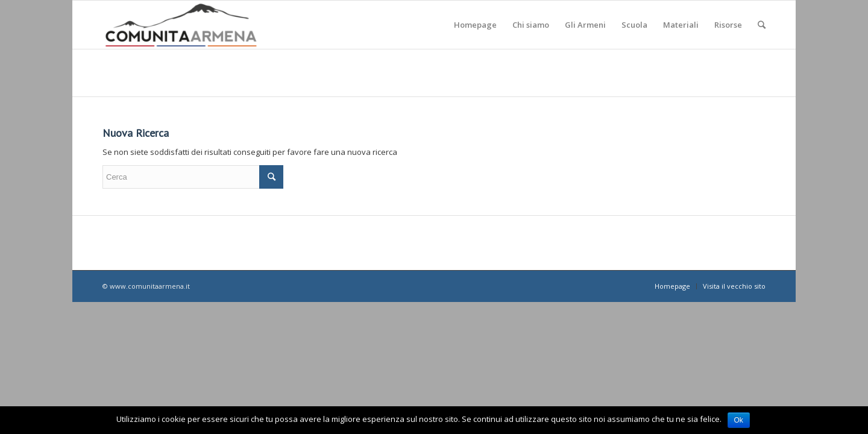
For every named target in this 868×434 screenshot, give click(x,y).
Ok (739, 420)
